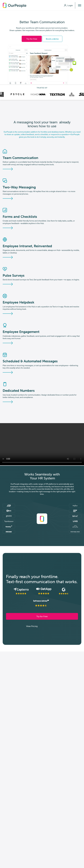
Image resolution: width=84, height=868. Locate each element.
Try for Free (42, 617)
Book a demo (52, 39)
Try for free (32, 39)
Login (68, 5)
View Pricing (32, 627)
